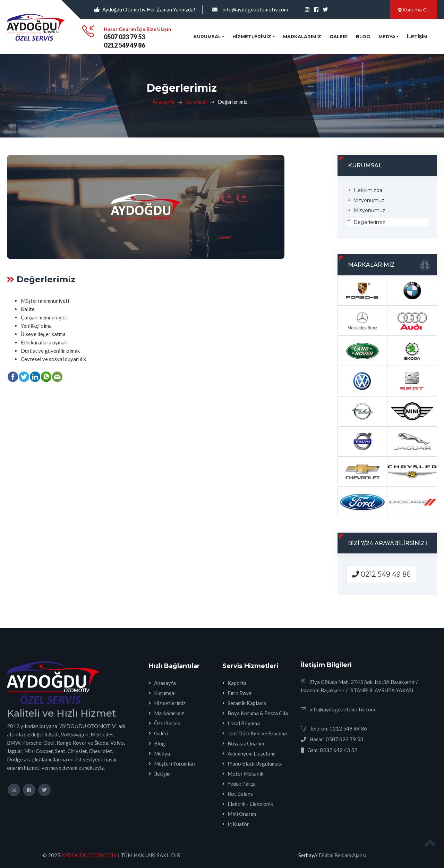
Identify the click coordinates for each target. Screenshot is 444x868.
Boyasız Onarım (246, 743)
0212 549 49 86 (124, 45)
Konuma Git (414, 10)
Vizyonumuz (369, 200)
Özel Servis (167, 723)
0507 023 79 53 (124, 37)
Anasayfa (163, 102)
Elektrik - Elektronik (250, 804)
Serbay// (308, 855)
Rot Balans (240, 794)
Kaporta (237, 683)
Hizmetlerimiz (170, 703)
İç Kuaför (238, 824)
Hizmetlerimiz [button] (252, 36)
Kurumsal (196, 102)
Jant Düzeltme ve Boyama (257, 733)
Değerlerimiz (369, 222)
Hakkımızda (368, 190)
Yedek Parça (242, 784)
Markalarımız (302, 36)
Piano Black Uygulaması (255, 763)
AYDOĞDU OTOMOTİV (89, 855)
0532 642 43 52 (339, 750)
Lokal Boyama (244, 723)
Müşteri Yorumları (175, 763)
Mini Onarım (242, 814)
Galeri (339, 36)
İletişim (417, 36)
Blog (363, 36)
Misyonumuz (370, 210)
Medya (162, 753)
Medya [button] (387, 36)
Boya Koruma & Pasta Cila (258, 713)
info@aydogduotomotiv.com (255, 9)
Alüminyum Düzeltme (252, 753)
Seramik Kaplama (247, 703)
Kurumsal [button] (207, 36)
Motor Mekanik (245, 774)
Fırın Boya (240, 693)
